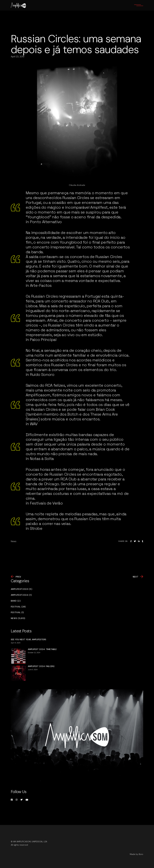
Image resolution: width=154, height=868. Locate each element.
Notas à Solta (42, 459)
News (14, 541)
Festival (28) (18, 607)
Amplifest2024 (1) (21, 595)
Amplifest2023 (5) (22, 589)
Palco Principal (43, 340)
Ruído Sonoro (42, 374)
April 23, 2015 (18, 57)
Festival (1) (17, 612)
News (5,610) (18, 618)
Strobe (36, 528)
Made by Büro (136, 854)
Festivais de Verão (46, 503)
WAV (34, 424)
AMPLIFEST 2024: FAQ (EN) (41, 666)
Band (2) (16, 601)
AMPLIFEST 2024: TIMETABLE (42, 649)
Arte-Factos (41, 285)
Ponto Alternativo (46, 222)
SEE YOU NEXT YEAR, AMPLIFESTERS (28, 639)
